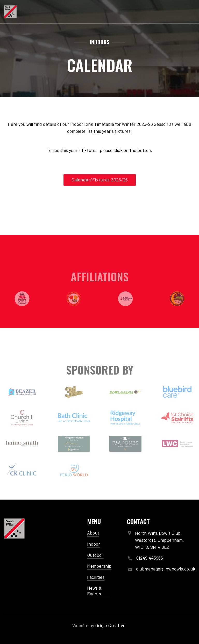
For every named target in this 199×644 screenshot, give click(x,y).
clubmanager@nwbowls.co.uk (166, 569)
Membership (99, 566)
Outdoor (95, 555)
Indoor (94, 544)
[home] (10, 12)
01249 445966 (150, 558)
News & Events (94, 591)
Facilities (96, 577)
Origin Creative (110, 625)
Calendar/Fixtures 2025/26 (100, 180)
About (93, 533)
